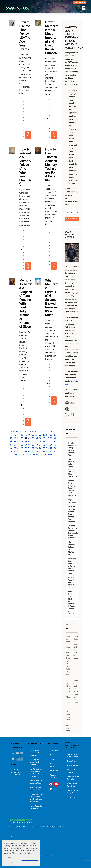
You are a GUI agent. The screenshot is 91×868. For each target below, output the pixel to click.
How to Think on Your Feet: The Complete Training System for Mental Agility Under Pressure (70, 655)
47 (37, 441)
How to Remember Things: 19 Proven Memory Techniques (73, 449)
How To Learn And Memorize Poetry (36, 782)
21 (37, 435)
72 (33, 448)
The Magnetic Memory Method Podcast (24, 849)
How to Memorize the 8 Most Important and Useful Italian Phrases (51, 38)
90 (51, 451)
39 (55, 438)
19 (29, 435)
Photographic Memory (72, 771)
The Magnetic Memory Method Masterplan (35, 762)
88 (44, 451)
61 (40, 445)
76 (47, 448)
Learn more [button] (8, 857)
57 (26, 445)
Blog (13, 843)
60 (37, 445)
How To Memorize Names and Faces (36, 789)
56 (22, 445)
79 (11, 451)
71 (29, 448)
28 (15, 438)
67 (15, 448)
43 (22, 441)
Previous (14, 432)
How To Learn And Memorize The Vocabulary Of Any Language (36, 773)
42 (18, 441)
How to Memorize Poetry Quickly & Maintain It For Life (70, 692)
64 (51, 445)
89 (47, 451)
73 (37, 448)
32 (29, 438)
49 (44, 441)
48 (40, 441)
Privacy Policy (53, 765)
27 (11, 438)
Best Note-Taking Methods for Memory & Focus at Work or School (72, 603)
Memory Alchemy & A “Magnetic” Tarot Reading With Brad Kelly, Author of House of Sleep (26, 303)
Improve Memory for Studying (73, 778)
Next (50, 455)
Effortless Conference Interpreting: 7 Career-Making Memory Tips (73, 566)
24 (47, 435)
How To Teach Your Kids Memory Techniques (73, 582)
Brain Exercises (72, 797)
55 (18, 445)
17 (22, 435)
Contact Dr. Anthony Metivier (20, 861)
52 (55, 441)
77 (51, 448)
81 (18, 451)
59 (33, 445)
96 (30, 455)
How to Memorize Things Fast (73, 792)
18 (26, 435)
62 (44, 445)
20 (33, 435)
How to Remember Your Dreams (36, 807)
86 (37, 451)
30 (22, 438)
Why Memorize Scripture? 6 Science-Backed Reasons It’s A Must (51, 298)
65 (55, 445)
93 (19, 455)
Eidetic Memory (72, 761)
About (13, 837)
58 (29, 445)
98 (37, 455)
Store (52, 759)
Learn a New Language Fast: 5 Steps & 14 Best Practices (72, 488)
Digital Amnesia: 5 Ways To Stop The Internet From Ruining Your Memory (72, 511)
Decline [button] (12, 862)
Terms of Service (53, 776)
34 (37, 438)
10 (43, 432)
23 (44, 435)
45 (29, 441)
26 (55, 435)
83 (26, 451)
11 (47, 432)
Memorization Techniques (72, 785)
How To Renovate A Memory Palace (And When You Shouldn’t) (25, 167)
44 (26, 441)
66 (11, 448)
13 (54, 432)
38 (51, 438)
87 (40, 451)
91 (55, 451)
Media (52, 755)
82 (22, 451)
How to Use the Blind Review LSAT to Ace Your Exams (25, 36)
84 (29, 451)
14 (11, 435)
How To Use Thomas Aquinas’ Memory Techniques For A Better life (51, 165)
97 (34, 455)
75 (44, 448)
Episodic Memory (73, 766)
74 (40, 448)
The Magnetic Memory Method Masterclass (35, 753)
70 (26, 448)
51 (51, 441)
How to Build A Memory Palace (72, 755)
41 (15, 441)
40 (11, 441)
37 (48, 438)
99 (41, 455)
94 (23, 455)
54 (15, 445)
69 (22, 448)
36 (44, 438)
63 (47, 445)
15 (15, 435)
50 (47, 441)
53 (11, 445)
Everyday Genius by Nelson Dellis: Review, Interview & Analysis (77, 647)
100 (45, 455)
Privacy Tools (55, 771)
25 (51, 435)
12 (51, 432)
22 (40, 435)
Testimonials (55, 751)
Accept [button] (30, 862)
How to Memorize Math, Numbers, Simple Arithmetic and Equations (36, 798)
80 (15, 451)
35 (40, 438)
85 (33, 451)
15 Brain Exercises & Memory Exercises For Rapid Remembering (73, 532)
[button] (84, 8)
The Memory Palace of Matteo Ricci (71, 548)
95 (27, 455)
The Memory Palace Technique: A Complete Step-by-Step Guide (73, 468)
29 (18, 438)
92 (16, 455)
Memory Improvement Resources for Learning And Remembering (32, 855)
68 (18, 448)
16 (18, 435)
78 (55, 448)
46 (33, 441)
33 (33, 438)
